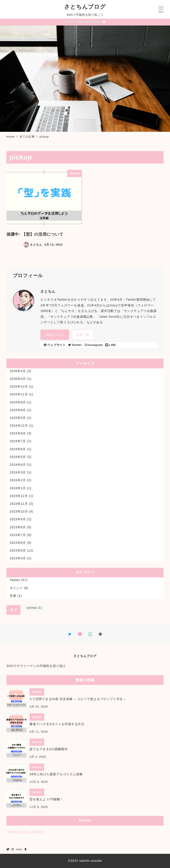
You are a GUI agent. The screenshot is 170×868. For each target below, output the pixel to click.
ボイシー (16, 588)
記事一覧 (83, 335)
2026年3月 (18, 379)
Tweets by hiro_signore (25, 832)
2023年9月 (18, 519)
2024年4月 (18, 465)
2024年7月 (18, 441)
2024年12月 (19, 426)
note (19, 849)
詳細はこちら (55, 335)
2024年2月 (18, 480)
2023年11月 (19, 504)
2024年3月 (18, 472)
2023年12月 (19, 496)
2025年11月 (19, 394)
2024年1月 (18, 488)
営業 (13, 596)
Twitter (75, 345)
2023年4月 (18, 558)
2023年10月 (19, 511)
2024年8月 (18, 433)
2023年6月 (18, 543)
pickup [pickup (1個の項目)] (34, 608)
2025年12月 (19, 387)
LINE (111, 345)
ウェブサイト (55, 345)
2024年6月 (18, 449)
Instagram (94, 345)
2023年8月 (18, 527)
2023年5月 (18, 550)
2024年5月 (18, 457)
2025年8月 (18, 410)
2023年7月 (18, 535)
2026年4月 (18, 371)
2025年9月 (18, 402)
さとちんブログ (85, 7)
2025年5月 (18, 418)
